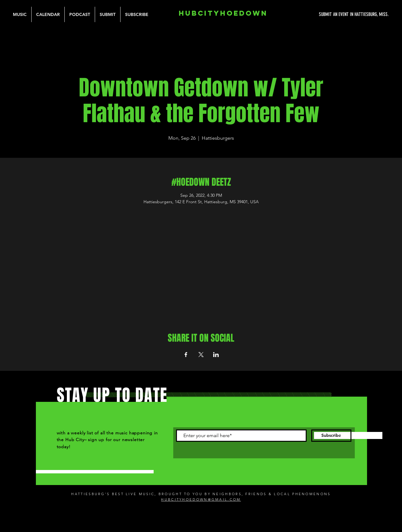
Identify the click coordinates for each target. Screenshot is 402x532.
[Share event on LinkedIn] (216, 355)
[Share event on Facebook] (186, 355)
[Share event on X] (201, 355)
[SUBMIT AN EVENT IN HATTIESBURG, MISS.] (331, 14)
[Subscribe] (331, 436)
